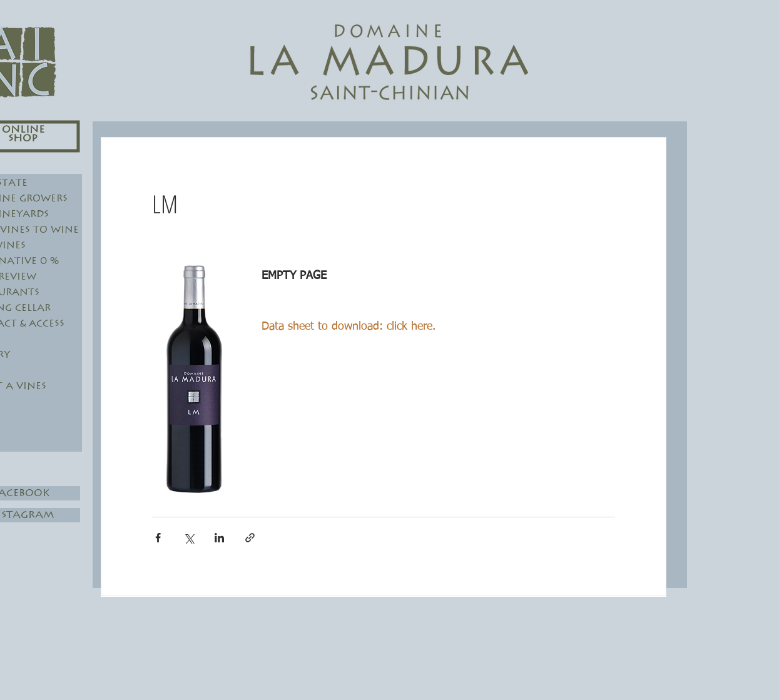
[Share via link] (250, 538)
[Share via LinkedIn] (219, 538)
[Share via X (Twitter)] (189, 538)
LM (165, 204)
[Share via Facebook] (158, 538)
